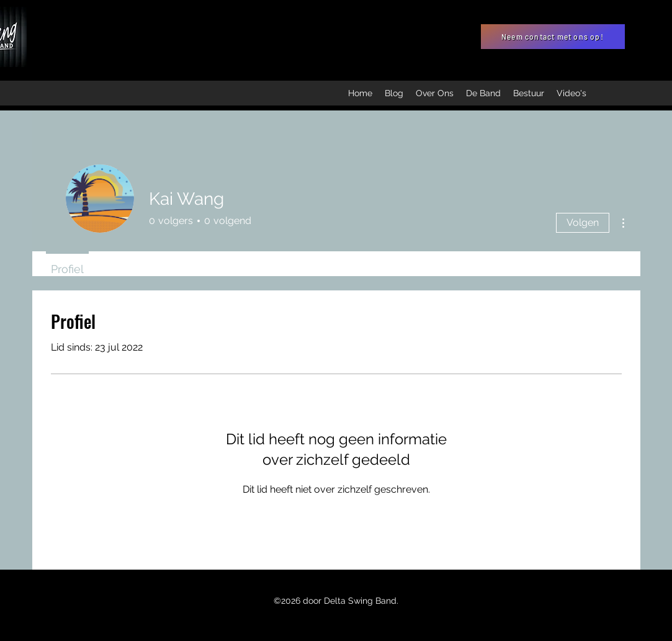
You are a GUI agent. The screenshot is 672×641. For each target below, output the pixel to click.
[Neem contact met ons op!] (553, 37)
